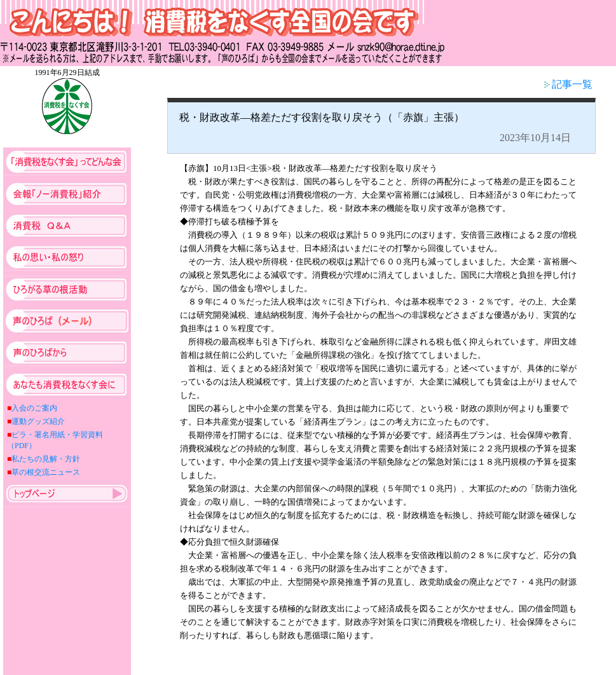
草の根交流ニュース (46, 472)
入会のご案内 (34, 408)
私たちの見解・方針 (46, 459)
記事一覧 (568, 84)
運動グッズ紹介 (38, 421)
